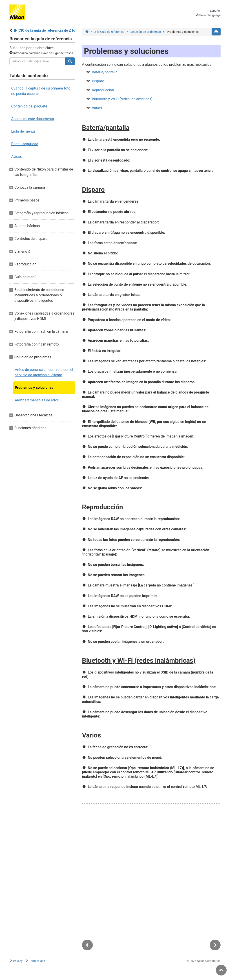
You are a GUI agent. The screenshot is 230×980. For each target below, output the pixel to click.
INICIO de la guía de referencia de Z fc (44, 30)
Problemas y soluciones (34, 388)
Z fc (109, 32)
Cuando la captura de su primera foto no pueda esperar (41, 91)
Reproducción (103, 91)
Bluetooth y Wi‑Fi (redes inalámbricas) (122, 100)
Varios (97, 108)
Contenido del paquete (29, 106)
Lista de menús (23, 131)
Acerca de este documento (33, 119)
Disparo (98, 82)
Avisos (17, 156)
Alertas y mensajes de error (37, 400)
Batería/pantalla (105, 73)
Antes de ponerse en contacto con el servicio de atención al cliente (44, 372)
